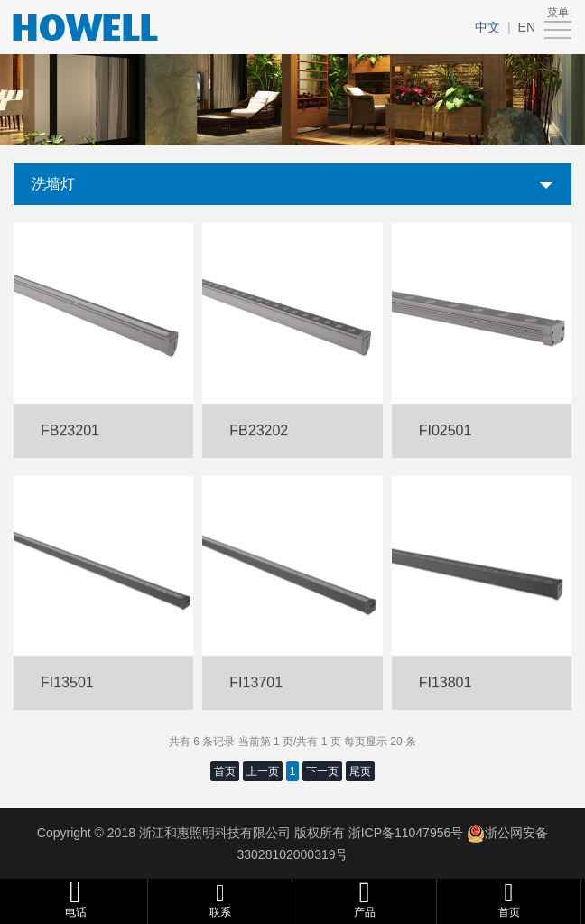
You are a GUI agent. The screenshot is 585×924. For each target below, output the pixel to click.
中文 (487, 27)
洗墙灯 (53, 184)
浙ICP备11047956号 (404, 833)
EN (527, 27)
